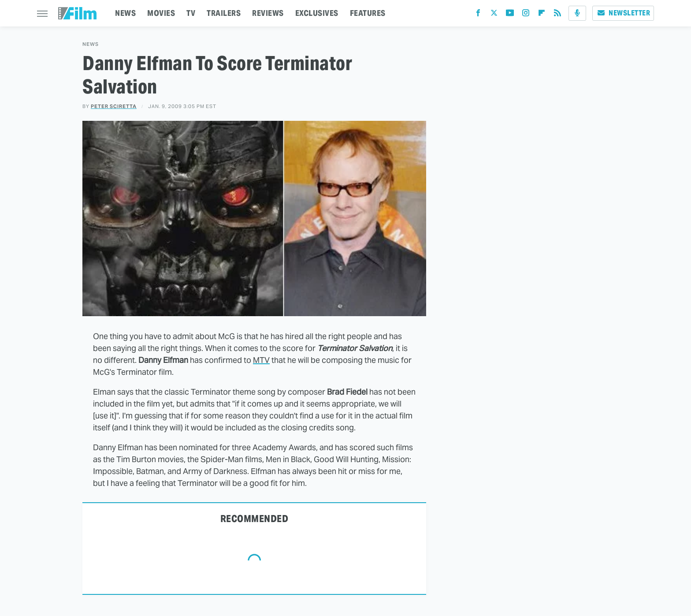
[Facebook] (478, 15)
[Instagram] (526, 15)
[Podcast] (577, 13)
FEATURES (368, 13)
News (91, 44)
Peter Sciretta (114, 106)
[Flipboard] (542, 15)
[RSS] (557, 15)
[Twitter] (494, 15)
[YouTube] (510, 15)
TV (191, 13)
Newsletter (623, 13)
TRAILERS (224, 13)
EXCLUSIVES (317, 13)
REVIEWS (268, 13)
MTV (261, 360)
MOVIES (161, 13)
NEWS (125, 13)
